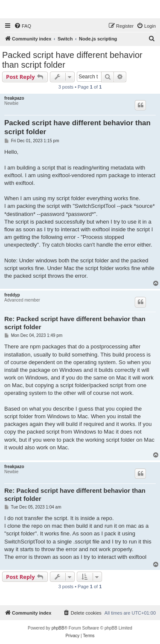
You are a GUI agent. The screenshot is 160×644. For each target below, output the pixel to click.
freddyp (12, 295)
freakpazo (14, 98)
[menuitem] (23, 26)
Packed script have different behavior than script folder (72, 60)
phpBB (58, 628)
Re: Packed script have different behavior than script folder (75, 323)
